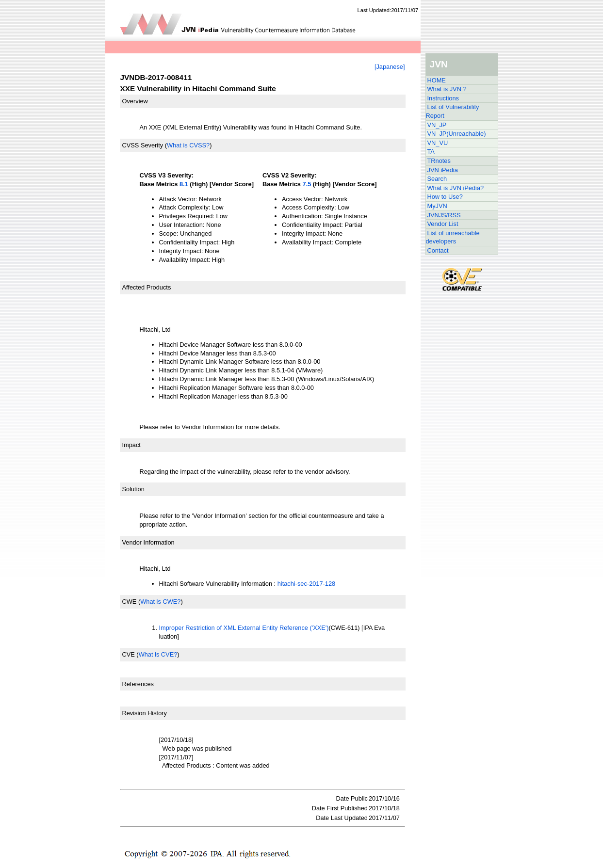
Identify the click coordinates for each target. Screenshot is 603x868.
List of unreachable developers (453, 237)
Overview (135, 101)
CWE (130, 602)
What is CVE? (158, 654)
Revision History (145, 713)
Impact (131, 445)
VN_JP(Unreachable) (457, 134)
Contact (438, 250)
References (138, 684)
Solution (133, 489)
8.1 (184, 184)
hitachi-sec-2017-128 (307, 584)
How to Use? (445, 197)
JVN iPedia (443, 170)
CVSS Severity (143, 145)
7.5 (307, 184)
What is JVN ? (447, 89)
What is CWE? (160, 602)
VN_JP (437, 125)
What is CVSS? (188, 145)
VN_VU (438, 143)
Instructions (443, 98)
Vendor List (443, 224)
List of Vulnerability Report (453, 111)
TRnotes (439, 161)
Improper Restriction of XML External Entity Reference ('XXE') (244, 628)
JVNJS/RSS (444, 215)
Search (437, 179)
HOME (437, 80)
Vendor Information (148, 542)
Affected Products (147, 287)
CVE (129, 654)
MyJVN (437, 206)
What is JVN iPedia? (456, 188)
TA (431, 152)
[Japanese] (390, 67)
